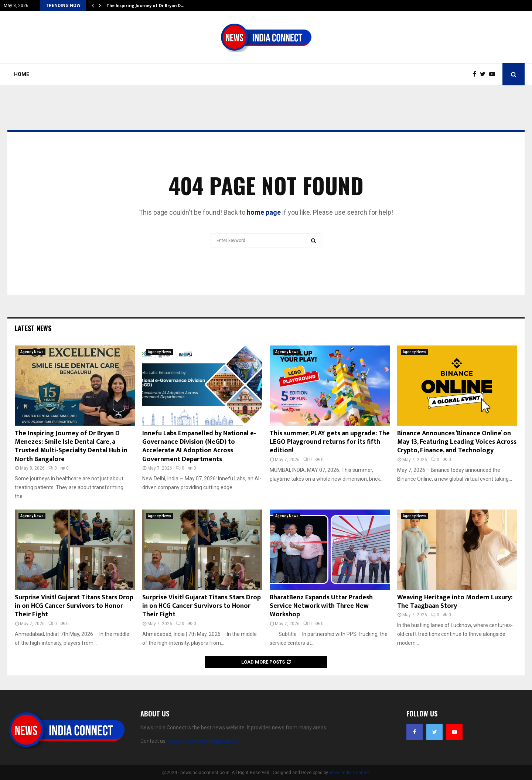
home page (264, 212)
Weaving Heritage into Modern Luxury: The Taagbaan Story (455, 602)
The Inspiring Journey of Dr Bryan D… (145, 6)
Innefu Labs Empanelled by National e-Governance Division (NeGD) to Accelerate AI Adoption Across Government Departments (199, 446)
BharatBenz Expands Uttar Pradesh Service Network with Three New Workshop (321, 606)
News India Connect (350, 773)
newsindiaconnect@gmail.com (204, 741)
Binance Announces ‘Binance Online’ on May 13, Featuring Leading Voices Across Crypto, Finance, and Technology (457, 442)
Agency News (32, 352)
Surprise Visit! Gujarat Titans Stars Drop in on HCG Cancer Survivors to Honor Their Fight (74, 606)
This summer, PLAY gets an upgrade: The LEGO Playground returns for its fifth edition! (330, 442)
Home (22, 74)
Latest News (33, 328)
